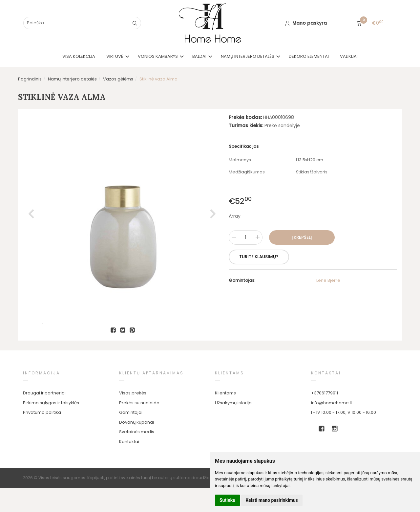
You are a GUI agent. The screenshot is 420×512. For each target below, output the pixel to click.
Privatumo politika (42, 437)
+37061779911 (325, 417)
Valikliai (349, 56)
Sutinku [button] (227, 500)
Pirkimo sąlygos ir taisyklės (51, 427)
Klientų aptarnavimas (151, 397)
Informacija (42, 397)
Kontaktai (129, 466)
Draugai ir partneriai (44, 417)
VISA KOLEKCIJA (79, 56)
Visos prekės (133, 417)
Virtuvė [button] (115, 56)
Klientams (230, 397)
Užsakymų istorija (233, 427)
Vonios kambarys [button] (158, 56)
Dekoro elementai (309, 56)
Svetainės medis (137, 456)
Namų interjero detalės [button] (248, 56)
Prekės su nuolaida (139, 427)
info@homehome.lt (332, 427)
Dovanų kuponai (136, 446)
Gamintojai (131, 437)
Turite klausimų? (259, 257)
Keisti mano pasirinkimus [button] (272, 500)
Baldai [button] (199, 56)
